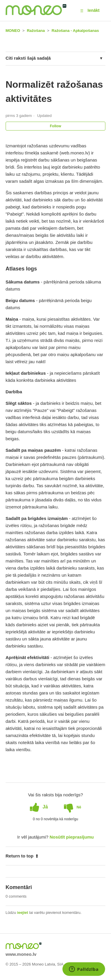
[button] (82, 11)
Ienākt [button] (94, 10)
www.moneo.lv (21, 954)
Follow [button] (56, 126)
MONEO (13, 31)
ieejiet (23, 913)
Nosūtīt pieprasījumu (72, 837)
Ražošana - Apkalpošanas (75, 31)
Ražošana (36, 31)
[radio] (39, 807)
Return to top (22, 856)
